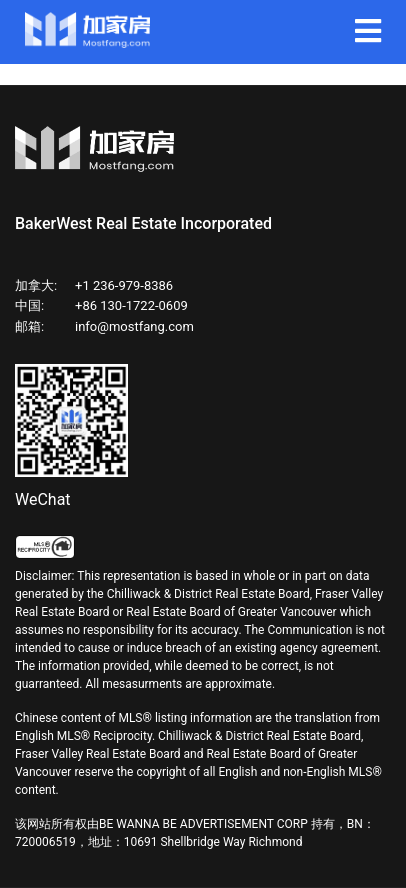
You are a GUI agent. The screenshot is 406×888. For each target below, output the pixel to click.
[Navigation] (368, 32)
